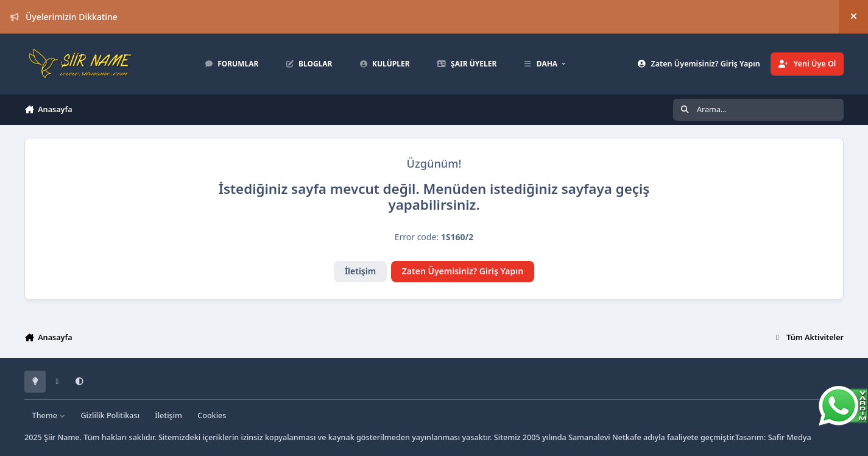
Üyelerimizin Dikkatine (64, 17)
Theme (49, 415)
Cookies (212, 415)
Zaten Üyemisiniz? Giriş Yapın (463, 271)
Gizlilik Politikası (110, 415)
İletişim (360, 271)
